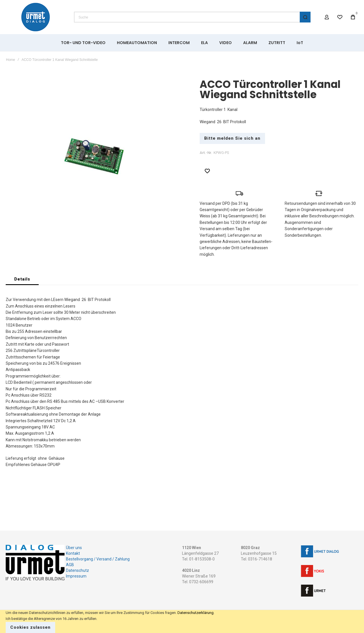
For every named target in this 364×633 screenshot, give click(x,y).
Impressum (76, 576)
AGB (70, 565)
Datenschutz (77, 570)
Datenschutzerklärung (196, 613)
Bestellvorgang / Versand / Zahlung (98, 559)
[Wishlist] (340, 17)
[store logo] (36, 17)
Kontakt (73, 553)
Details (22, 279)
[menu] (182, 43)
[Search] (305, 17)
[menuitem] (83, 43)
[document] (182, 621)
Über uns (74, 548)
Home (11, 60)
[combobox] (192, 17)
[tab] (22, 279)
